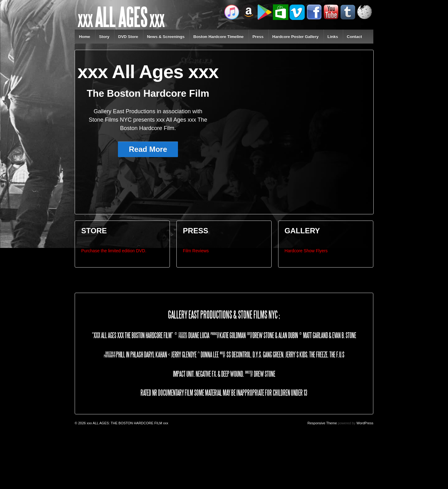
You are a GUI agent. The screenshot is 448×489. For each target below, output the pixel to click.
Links (333, 37)
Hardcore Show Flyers (306, 251)
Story (104, 37)
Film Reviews (196, 251)
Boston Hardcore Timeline (219, 37)
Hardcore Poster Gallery (295, 37)
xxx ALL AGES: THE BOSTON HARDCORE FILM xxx (127, 423)
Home (85, 37)
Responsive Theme (322, 423)
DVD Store (128, 37)
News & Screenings (166, 37)
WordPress (365, 423)
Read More (148, 149)
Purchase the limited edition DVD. (114, 251)
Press (258, 37)
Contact (354, 37)
